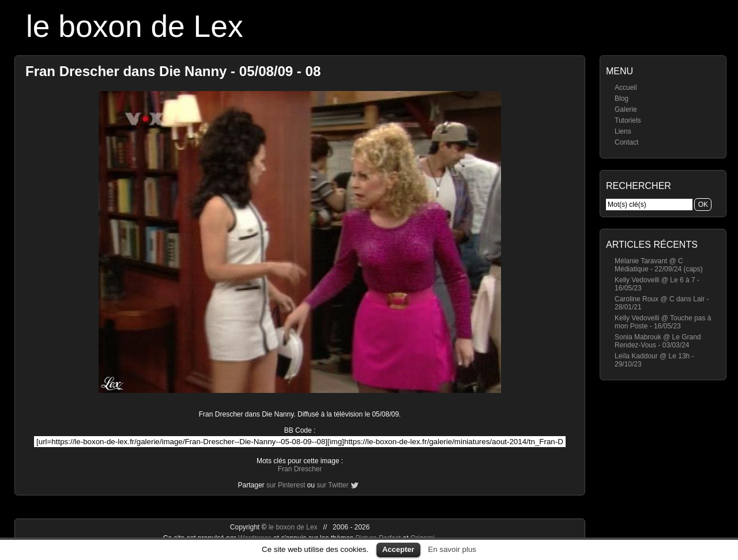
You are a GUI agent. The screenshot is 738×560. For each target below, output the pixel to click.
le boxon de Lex (135, 26)
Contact (626, 142)
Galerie (626, 109)
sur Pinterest (286, 485)
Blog (622, 99)
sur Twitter (332, 485)
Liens (623, 131)
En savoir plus (452, 549)
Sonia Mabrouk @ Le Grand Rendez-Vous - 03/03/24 (658, 341)
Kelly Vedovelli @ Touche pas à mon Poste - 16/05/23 (663, 322)
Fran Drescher (300, 469)
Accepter (398, 549)
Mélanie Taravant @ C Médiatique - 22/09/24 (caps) (659, 265)
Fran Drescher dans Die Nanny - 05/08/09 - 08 (173, 71)
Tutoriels (628, 120)
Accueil (626, 88)
